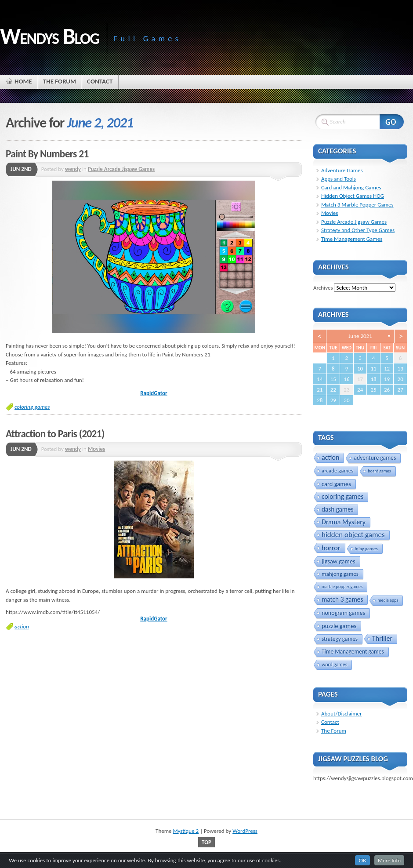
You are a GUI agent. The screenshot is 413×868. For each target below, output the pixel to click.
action (22, 626)
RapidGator (154, 393)
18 (373, 379)
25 (373, 390)
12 (387, 369)
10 (360, 369)
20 (400, 379)
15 (333, 379)
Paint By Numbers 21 (47, 154)
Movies (96, 449)
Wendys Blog (49, 36)
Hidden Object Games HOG (353, 196)
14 (320, 379)
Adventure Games (342, 170)
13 (400, 369)
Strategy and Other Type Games (358, 230)
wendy (73, 169)
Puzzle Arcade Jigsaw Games (121, 169)
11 (373, 369)
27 (400, 390)
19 (387, 379)
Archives (323, 288)
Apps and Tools (339, 179)
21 (320, 390)
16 (346, 379)
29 (333, 400)
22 (333, 390)
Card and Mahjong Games (351, 187)
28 (320, 400)
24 (360, 390)
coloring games (32, 407)
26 (387, 390)
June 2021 (360, 336)
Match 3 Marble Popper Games (357, 205)
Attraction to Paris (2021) (55, 434)
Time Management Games (352, 239)
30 (346, 400)
